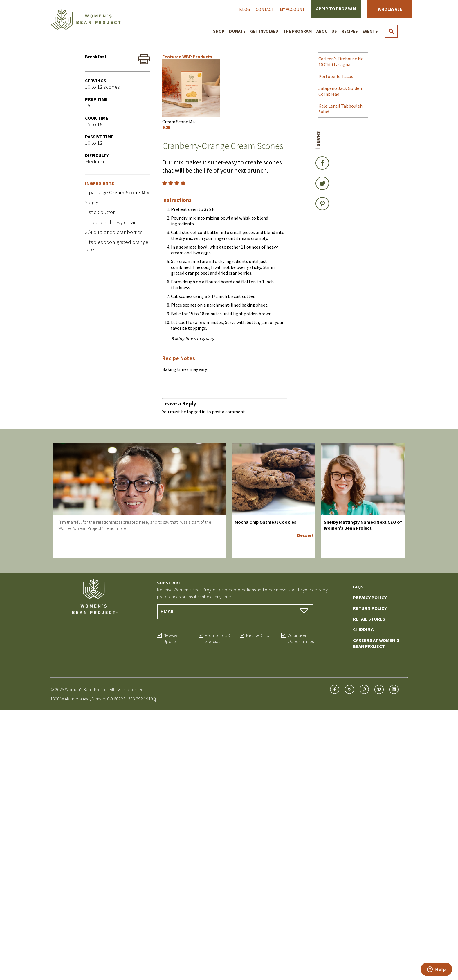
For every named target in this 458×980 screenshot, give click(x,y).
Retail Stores (369, 619)
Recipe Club (258, 635)
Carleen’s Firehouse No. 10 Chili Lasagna (341, 61)
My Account (292, 9)
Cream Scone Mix (129, 192)
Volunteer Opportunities (301, 638)
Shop (219, 31)
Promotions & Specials (218, 638)
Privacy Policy (370, 597)
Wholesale (390, 9)
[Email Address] (235, 612)
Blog (245, 9)
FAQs (358, 587)
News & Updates (171, 638)
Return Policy (370, 608)
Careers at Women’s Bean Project (376, 643)
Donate (237, 31)
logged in (196, 412)
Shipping (363, 630)
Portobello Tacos (336, 76)
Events (370, 31)
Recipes (350, 31)
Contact (265, 9)
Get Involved (264, 31)
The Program (297, 31)
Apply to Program (336, 9)
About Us (327, 31)
